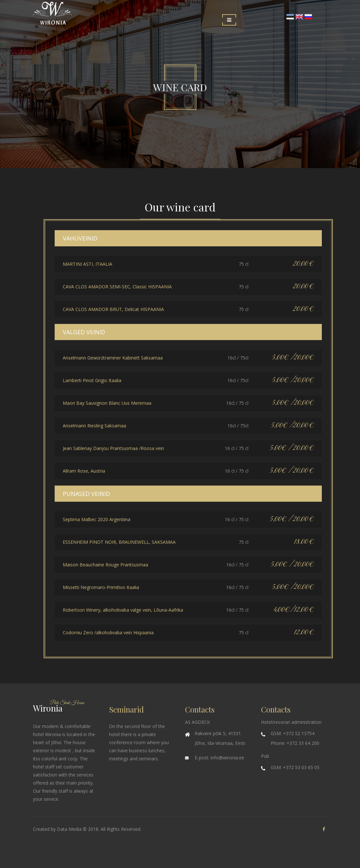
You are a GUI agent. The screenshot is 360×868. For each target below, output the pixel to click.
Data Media (69, 829)
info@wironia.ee (227, 758)
